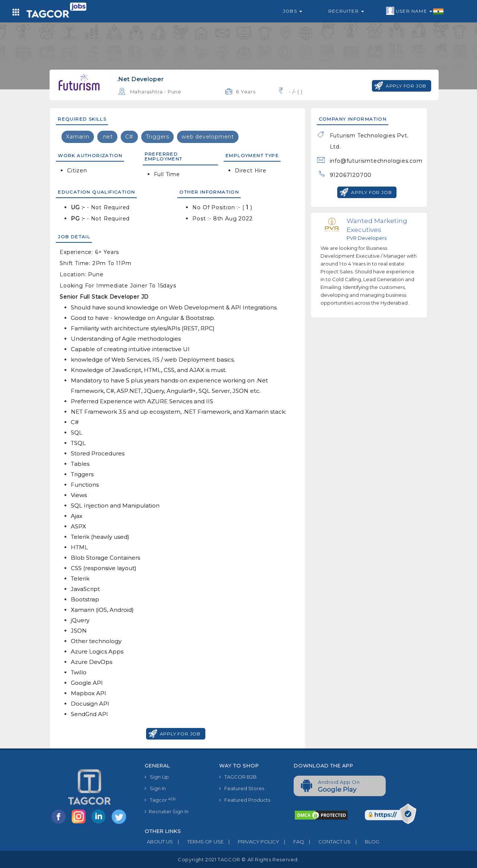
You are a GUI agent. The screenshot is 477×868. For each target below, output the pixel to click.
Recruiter (346, 11)
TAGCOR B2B (238, 777)
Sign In (155, 788)
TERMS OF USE (198, 842)
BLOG (365, 842)
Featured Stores (242, 788)
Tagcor (160, 800)
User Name (415, 11)
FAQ (292, 842)
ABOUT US (159, 842)
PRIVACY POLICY (251, 842)
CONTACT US (327, 842)
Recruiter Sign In (167, 811)
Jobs (293, 11)
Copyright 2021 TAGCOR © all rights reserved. (238, 859)
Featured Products (245, 800)
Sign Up (157, 777)
